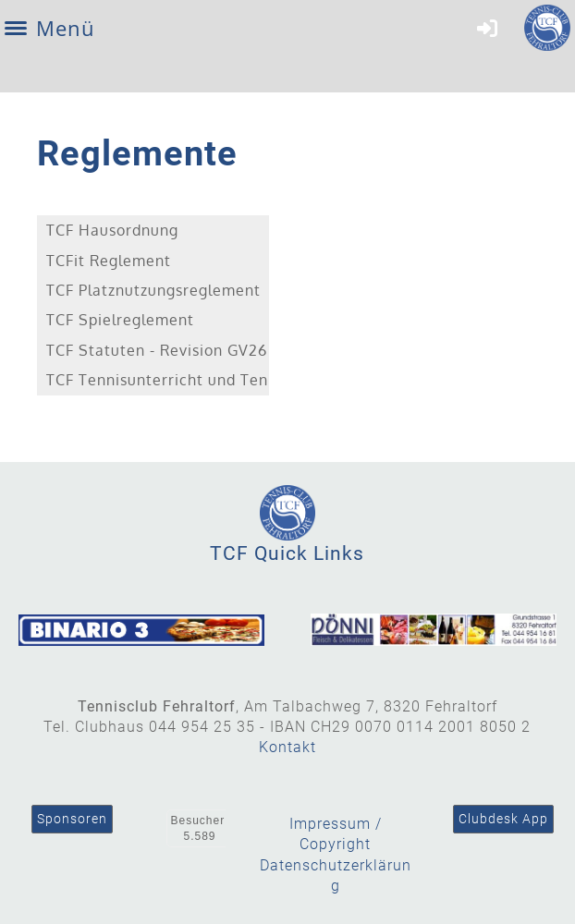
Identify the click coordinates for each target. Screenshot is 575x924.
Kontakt (287, 747)
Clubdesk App (503, 819)
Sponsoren (72, 819)
